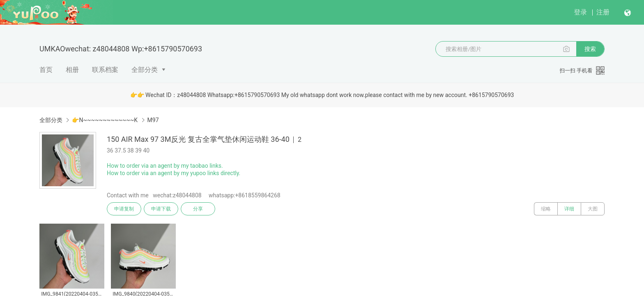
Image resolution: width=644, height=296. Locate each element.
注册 (603, 12)
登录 (580, 12)
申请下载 (161, 209)
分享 (198, 209)
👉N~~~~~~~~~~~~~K (105, 120)
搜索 (590, 49)
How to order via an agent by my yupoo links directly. (174, 173)
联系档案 (105, 70)
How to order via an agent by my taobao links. (165, 166)
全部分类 (145, 70)
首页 (46, 70)
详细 (569, 209)
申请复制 (124, 209)
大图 (593, 209)
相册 (72, 70)
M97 (153, 120)
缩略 (546, 209)
